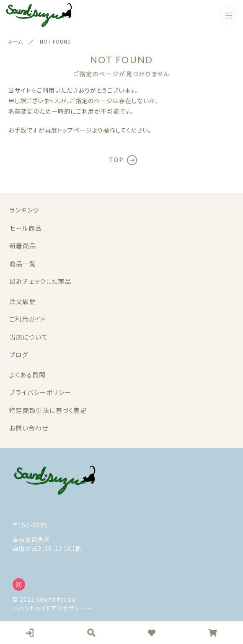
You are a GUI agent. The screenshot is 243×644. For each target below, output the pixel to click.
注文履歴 (23, 301)
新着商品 (23, 245)
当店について (28, 337)
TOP (116, 160)
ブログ (19, 354)
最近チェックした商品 (40, 281)
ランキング (24, 210)
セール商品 (26, 228)
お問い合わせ (29, 428)
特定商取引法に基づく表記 (48, 410)
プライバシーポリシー (40, 392)
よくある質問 (27, 375)
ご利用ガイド (28, 319)
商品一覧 (23, 264)
